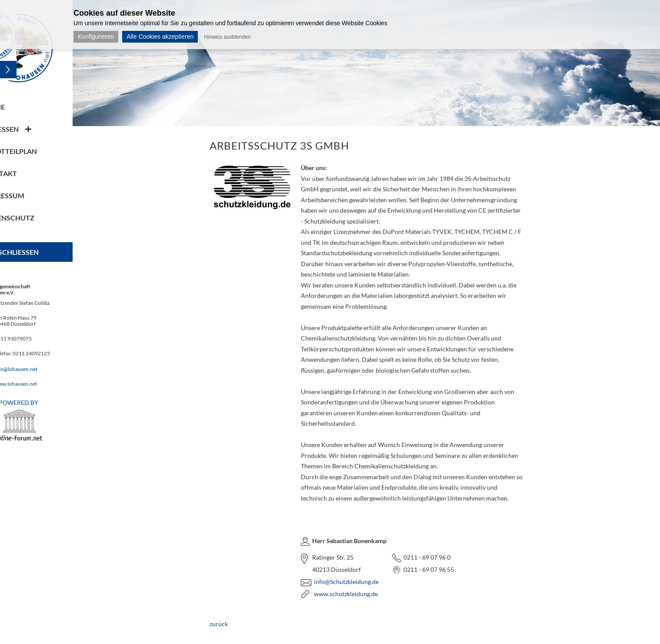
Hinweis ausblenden (227, 37)
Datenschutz (45, 218)
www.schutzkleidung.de (364, 594)
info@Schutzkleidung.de (365, 582)
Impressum (40, 195)
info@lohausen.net (52, 369)
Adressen (37, 129)
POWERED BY (54, 420)
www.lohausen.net (52, 384)
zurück (237, 624)
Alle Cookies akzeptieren (160, 37)
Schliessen (55, 252)
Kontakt (36, 173)
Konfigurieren (96, 37)
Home (30, 107)
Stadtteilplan (46, 151)
